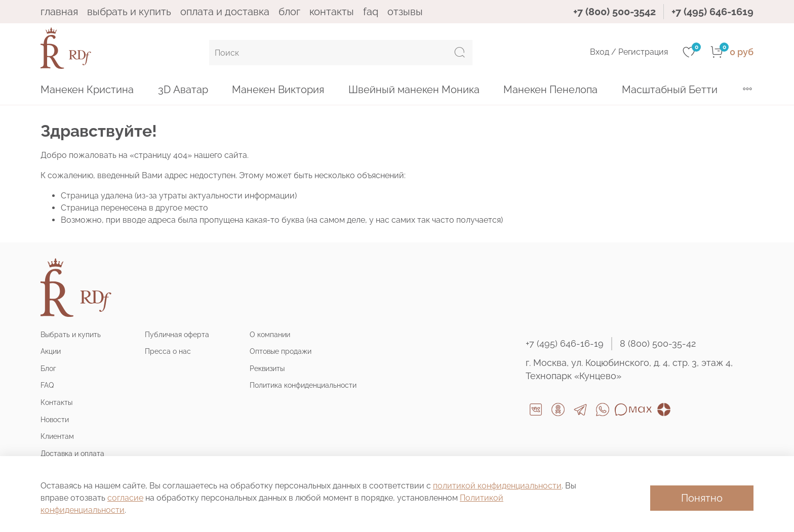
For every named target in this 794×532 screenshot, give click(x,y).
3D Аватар (183, 90)
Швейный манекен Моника (414, 90)
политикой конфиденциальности (497, 486)
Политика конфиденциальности (303, 385)
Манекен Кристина (87, 90)
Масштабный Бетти (670, 90)
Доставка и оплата (72, 453)
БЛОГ (289, 12)
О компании (270, 334)
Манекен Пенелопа (550, 90)
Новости (55, 419)
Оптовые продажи (281, 351)
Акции (51, 351)
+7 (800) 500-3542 (614, 12)
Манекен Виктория (278, 90)
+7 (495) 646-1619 (712, 12)
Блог (48, 368)
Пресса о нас (168, 351)
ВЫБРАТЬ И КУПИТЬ (129, 12)
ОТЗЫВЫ (405, 12)
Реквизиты (267, 368)
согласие (125, 498)
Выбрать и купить (71, 334)
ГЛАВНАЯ (59, 12)
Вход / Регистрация (629, 52)
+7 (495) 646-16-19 (565, 343)
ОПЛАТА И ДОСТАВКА (225, 12)
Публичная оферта (177, 334)
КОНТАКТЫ (332, 12)
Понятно (702, 498)
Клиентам (57, 436)
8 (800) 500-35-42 (658, 343)
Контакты (56, 402)
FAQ (371, 12)
